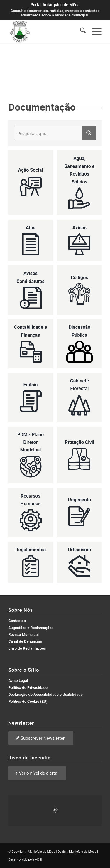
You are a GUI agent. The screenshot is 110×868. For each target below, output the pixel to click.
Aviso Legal (18, 681)
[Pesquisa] (80, 31)
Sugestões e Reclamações (31, 628)
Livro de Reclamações (27, 648)
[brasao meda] (46, 31)
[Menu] (94, 31)
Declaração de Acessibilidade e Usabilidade (45, 694)
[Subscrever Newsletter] (41, 738)
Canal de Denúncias (25, 641)
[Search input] (49, 133)
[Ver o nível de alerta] (37, 773)
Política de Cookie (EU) (28, 701)
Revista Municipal (23, 634)
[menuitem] (80, 31)
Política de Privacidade (28, 688)
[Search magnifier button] (89, 133)
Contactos (17, 621)
